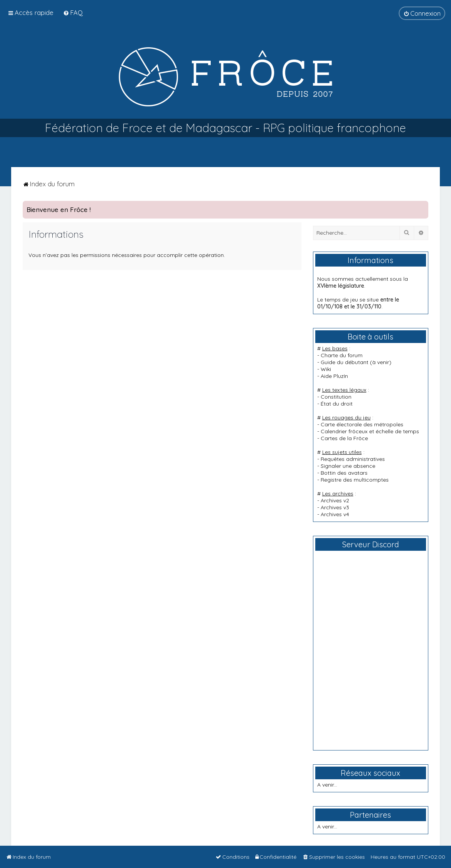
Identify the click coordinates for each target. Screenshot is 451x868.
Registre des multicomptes (355, 480)
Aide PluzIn (334, 376)
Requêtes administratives (353, 459)
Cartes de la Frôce (344, 438)
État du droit (337, 404)
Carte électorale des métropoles (362, 424)
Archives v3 (335, 507)
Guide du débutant (344, 362)
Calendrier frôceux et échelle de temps (370, 431)
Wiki (326, 369)
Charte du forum (342, 355)
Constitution (336, 397)
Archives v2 (335, 500)
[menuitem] (73, 12)
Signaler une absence (348, 466)
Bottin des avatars (344, 473)
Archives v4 (335, 514)
